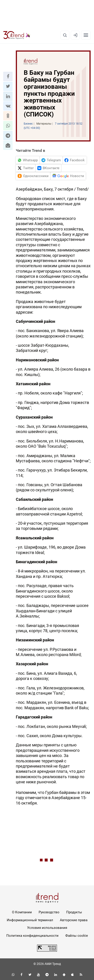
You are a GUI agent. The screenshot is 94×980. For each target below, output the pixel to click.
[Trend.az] (17, 35)
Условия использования (47, 928)
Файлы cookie (77, 936)
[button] (8, 76)
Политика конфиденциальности (32, 936)
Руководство (49, 912)
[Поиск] (65, 35)
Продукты (74, 912)
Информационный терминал (30, 920)
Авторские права (74, 920)
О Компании (22, 912)
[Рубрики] (86, 35)
